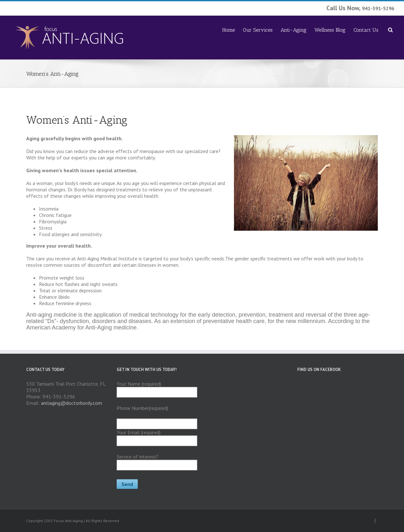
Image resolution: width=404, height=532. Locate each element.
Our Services (258, 30)
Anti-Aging (294, 30)
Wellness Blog (330, 30)
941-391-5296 (378, 8)
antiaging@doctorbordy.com (71, 403)
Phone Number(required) (142, 408)
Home (229, 30)
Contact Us (366, 30)
